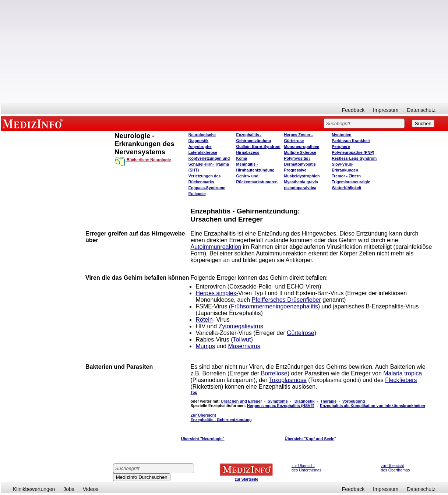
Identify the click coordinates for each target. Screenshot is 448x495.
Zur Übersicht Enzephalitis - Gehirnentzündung (221, 417)
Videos (91, 489)
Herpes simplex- (217, 293)
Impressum (386, 110)
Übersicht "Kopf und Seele (309, 439)
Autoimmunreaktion (216, 247)
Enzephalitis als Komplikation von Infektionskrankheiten (372, 406)
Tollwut (242, 340)
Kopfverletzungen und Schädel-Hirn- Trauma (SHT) (209, 164)
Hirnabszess (248, 152)
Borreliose (274, 373)
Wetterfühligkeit (346, 188)
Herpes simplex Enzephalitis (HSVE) (281, 406)
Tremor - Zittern (346, 176)
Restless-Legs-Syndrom (354, 158)
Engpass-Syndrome (207, 188)
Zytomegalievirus (241, 326)
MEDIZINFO (34, 123)
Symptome (278, 401)
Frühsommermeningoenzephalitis (274, 306)
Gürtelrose (301, 333)
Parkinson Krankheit (351, 141)
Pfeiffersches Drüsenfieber (286, 300)
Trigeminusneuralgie (351, 182)
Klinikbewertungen (34, 489)
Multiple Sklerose (300, 152)
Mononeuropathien (301, 146)
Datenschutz (421, 110)
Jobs (69, 489)
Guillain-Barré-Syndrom (258, 146)
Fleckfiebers (401, 380)
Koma (242, 158)
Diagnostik (304, 401)
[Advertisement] (225, 52)
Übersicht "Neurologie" (203, 439)
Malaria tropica (403, 373)
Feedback (353, 110)
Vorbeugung (354, 401)
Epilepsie (197, 194)
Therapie (328, 401)
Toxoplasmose (288, 380)
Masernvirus (244, 346)
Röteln (204, 320)
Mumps (205, 346)
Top (194, 392)
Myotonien (341, 135)
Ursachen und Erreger (241, 401)
